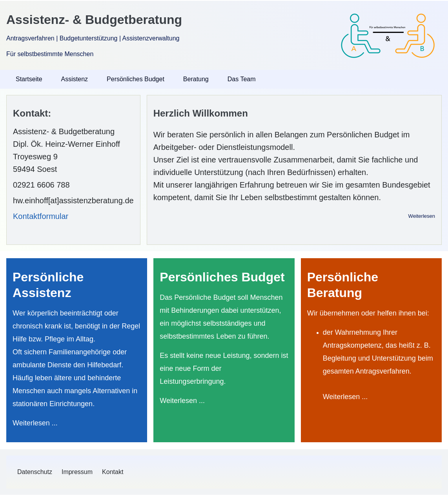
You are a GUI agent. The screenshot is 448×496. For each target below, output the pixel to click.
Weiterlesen (422, 216)
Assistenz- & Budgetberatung (94, 20)
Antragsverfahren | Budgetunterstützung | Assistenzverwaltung (93, 38)
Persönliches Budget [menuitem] (136, 79)
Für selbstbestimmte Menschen (50, 54)
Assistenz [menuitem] (75, 79)
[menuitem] (35, 472)
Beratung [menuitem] (196, 79)
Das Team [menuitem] (242, 79)
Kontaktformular (41, 216)
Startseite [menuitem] (29, 79)
